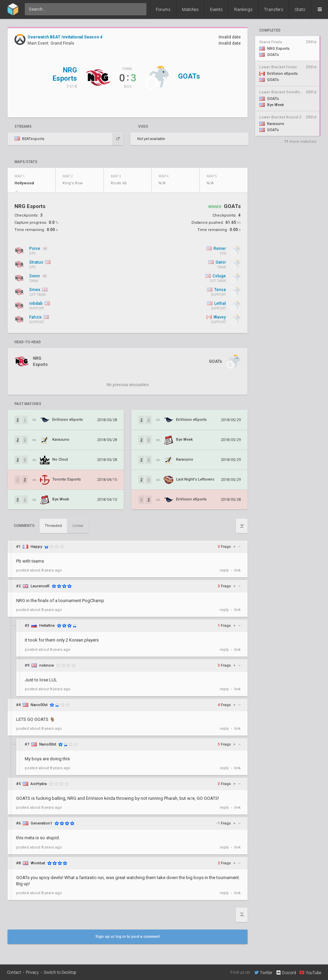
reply (224, 570)
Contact (14, 972)
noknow (46, 665)
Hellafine (47, 626)
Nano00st (39, 705)
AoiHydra (39, 784)
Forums (163, 9)
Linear (78, 526)
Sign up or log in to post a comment (128, 937)
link (237, 570)
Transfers (274, 9)
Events (216, 9)
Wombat (38, 863)
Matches (190, 9)
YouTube (310, 972)
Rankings (243, 9)
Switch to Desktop (60, 972)
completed (270, 31)
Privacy (32, 972)
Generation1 (41, 823)
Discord (286, 973)
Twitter (263, 972)
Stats (300, 9)
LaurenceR (40, 586)
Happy (36, 547)
